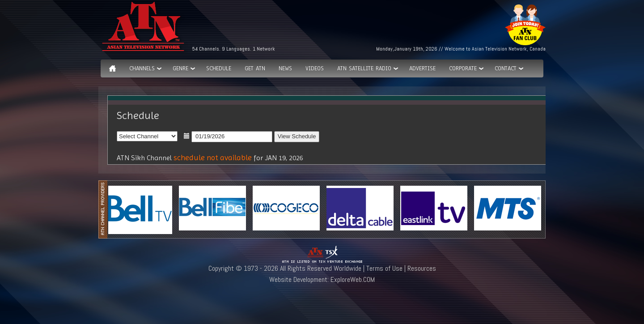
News (285, 68)
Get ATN (255, 68)
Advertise (422, 68)
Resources (422, 268)
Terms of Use (384, 268)
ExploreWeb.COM (353, 279)
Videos (315, 68)
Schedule (219, 68)
